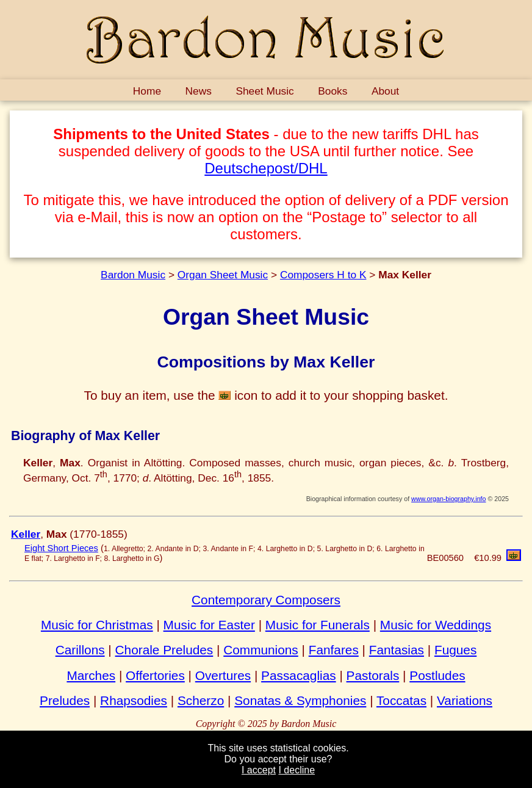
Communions (261, 650)
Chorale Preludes (164, 650)
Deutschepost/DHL (266, 168)
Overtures (223, 675)
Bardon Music (133, 275)
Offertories (155, 675)
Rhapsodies (134, 700)
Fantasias (397, 650)
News (199, 91)
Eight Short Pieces (61, 548)
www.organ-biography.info (448, 499)
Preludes (65, 700)
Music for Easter (209, 625)
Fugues (455, 650)
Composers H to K (323, 275)
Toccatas (401, 700)
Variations (465, 700)
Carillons (80, 650)
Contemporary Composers (266, 600)
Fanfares (334, 650)
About (385, 91)
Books (332, 91)
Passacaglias (299, 675)
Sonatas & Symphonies (300, 700)
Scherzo (201, 700)
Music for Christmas (97, 625)
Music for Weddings (436, 625)
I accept (259, 770)
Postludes (437, 675)
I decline (297, 770)
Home (147, 91)
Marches (91, 675)
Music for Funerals (318, 625)
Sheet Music (264, 91)
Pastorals (373, 675)
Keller (26, 534)
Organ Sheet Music (223, 275)
